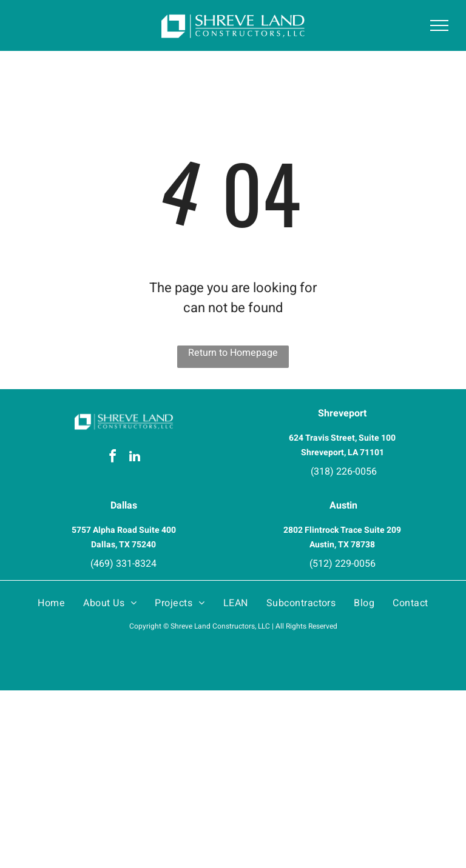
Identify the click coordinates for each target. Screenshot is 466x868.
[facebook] (113, 458)
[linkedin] (135, 458)
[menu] (439, 25)
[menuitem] (51, 603)
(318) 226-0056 (344, 472)
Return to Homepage (233, 353)
